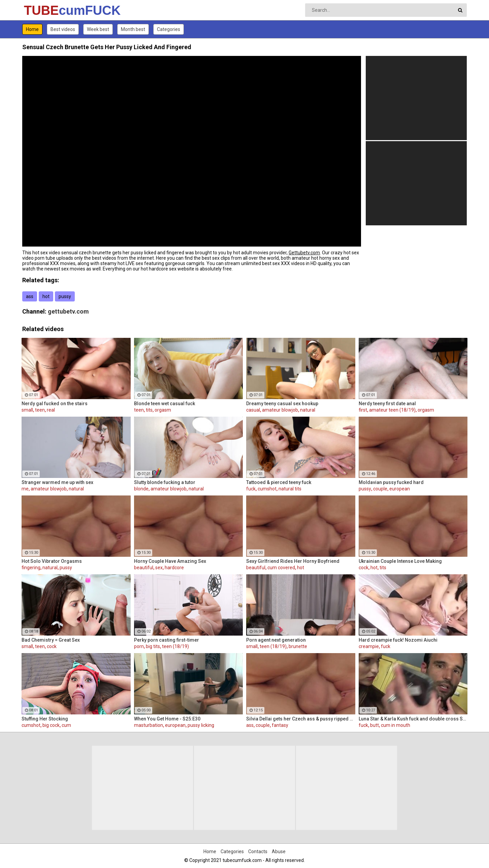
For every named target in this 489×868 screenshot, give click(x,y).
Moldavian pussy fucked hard (391, 482)
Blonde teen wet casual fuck (165, 404)
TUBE (42, 10)
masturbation (149, 725)
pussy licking (201, 725)
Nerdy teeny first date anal (387, 404)
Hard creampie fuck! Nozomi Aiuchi (398, 640)
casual (253, 410)
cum (66, 725)
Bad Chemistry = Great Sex (51, 640)
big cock (51, 725)
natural (308, 410)
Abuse (279, 851)
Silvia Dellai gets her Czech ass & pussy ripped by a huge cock (301, 719)
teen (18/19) (175, 646)
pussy (65, 296)
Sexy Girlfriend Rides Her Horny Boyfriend (293, 561)
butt (374, 725)
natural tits (290, 489)
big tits (153, 646)
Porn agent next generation (276, 640)
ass (30, 296)
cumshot (267, 489)
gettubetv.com (68, 311)
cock (364, 568)
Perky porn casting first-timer (167, 640)
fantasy (280, 725)
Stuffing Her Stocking (45, 719)
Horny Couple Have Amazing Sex (170, 561)
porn (139, 646)
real (51, 410)
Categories (169, 29)
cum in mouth (396, 725)
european (400, 489)
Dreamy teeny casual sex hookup (282, 404)
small (27, 410)
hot (46, 296)
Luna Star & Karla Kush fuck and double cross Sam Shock (413, 719)
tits (149, 410)
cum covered (281, 568)
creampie (369, 646)
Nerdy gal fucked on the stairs (55, 404)
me (25, 489)
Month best (133, 29)
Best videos (63, 29)
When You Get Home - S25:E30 (167, 719)
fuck (251, 489)
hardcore (174, 568)
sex (159, 568)
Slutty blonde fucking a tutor (165, 482)
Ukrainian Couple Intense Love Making (400, 561)
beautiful (144, 568)
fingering (31, 568)
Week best (98, 29)
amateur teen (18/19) (392, 410)
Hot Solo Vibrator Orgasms (52, 561)
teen (40, 410)
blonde (141, 489)
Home (32, 29)
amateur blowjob (280, 410)
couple (380, 489)
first (363, 410)
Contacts (258, 851)
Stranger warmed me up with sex (57, 482)
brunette (298, 646)
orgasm (163, 410)
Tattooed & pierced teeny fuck (279, 482)
